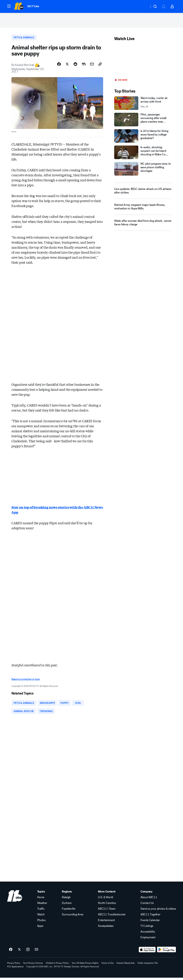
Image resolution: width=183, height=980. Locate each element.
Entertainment (106, 923)
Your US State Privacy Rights (85, 965)
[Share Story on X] (67, 66)
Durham (67, 905)
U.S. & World (105, 900)
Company (146, 894)
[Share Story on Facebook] (59, 66)
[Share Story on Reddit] (75, 66)
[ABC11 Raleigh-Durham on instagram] (28, 952)
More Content (107, 894)
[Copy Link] (100, 66)
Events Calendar (150, 923)
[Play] (143, 61)
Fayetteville (69, 911)
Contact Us (147, 905)
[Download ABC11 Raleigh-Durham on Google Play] (166, 952)
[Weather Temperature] (144, 6)
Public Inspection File (148, 965)
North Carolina (107, 905)
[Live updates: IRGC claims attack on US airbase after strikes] (143, 192)
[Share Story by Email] (92, 66)
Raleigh (66, 900)
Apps (40, 928)
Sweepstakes (106, 928)
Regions (67, 894)
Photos (41, 923)
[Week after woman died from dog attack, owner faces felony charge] (143, 225)
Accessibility (148, 934)
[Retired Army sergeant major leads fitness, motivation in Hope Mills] (143, 209)
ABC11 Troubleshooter (112, 917)
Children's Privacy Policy (57, 965)
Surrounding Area (72, 917)
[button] (9, 6)
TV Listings (147, 928)
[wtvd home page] (15, 898)
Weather (42, 905)
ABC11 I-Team (107, 911)
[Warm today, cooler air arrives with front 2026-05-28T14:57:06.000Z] (143, 104)
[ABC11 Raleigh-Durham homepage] (19, 6)
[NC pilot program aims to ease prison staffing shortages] (143, 170)
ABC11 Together (150, 917)
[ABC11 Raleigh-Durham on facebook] (11, 952)
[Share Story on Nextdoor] (84, 66)
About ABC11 (149, 900)
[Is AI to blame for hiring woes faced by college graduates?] (143, 137)
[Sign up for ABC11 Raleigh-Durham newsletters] (36, 952)
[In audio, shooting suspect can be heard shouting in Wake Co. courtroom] (143, 154)
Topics (41, 894)
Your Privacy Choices (33, 965)
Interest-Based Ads (126, 965)
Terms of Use (107, 965)
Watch (41, 917)
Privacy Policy (14, 965)
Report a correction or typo (26, 681)
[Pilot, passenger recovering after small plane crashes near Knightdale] (143, 121)
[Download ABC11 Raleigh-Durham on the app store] (147, 952)
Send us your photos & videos (158, 911)
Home (41, 900)
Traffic (41, 911)
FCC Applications (15, 969)
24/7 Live (33, 6)
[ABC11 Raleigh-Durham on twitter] (19, 952)
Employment (148, 940)
